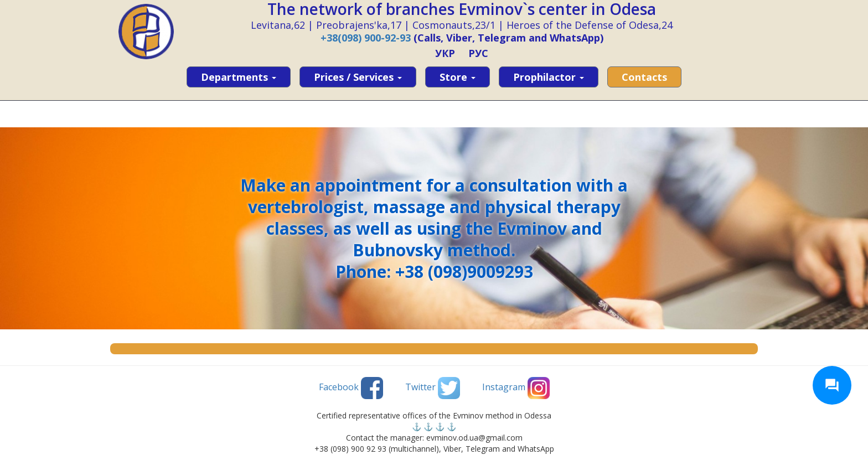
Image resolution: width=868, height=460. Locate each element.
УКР (445, 53)
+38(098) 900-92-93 (366, 38)
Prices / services (358, 77)
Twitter (433, 388)
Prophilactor (549, 77)
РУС (478, 53)
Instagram (516, 388)
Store (458, 77)
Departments (239, 77)
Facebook (351, 388)
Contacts (644, 77)
